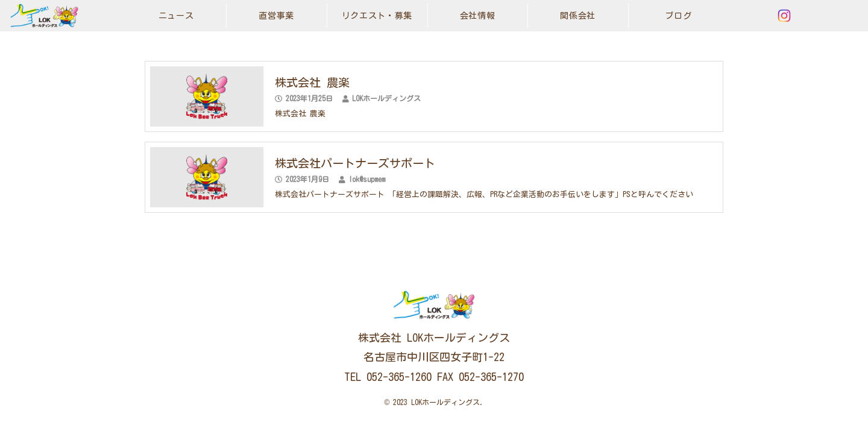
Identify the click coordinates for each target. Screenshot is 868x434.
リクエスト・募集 (377, 16)
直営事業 (276, 16)
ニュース (176, 16)
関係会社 (578, 16)
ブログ (678, 16)
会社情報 (478, 16)
